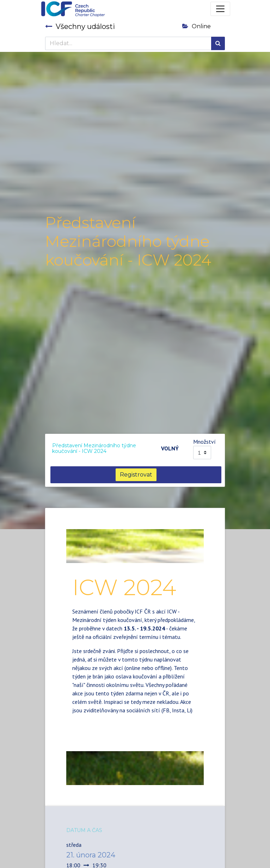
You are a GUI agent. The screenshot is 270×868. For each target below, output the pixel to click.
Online (197, 26)
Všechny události (80, 26)
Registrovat (136, 475)
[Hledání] (218, 43)
